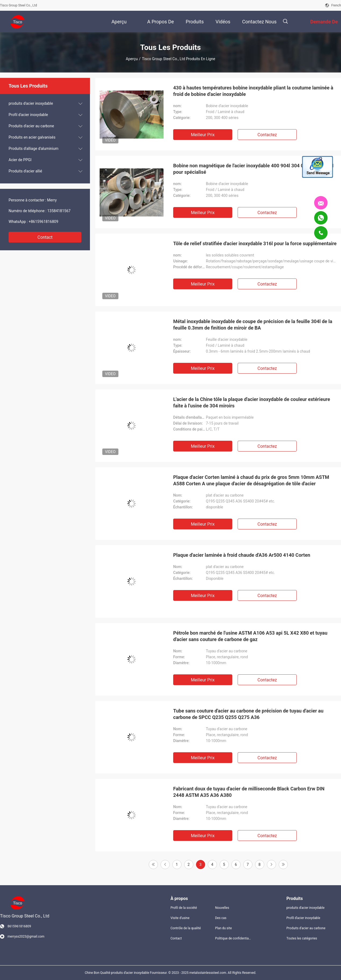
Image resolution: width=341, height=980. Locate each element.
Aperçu (132, 59)
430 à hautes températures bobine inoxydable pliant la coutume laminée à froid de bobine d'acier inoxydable (253, 91)
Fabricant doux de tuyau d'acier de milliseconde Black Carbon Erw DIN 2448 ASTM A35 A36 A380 (249, 792)
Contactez (267, 135)
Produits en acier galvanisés (32, 137)
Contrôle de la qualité (186, 928)
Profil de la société (184, 908)
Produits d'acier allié (25, 171)
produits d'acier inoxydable (31, 103)
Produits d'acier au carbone (31, 126)
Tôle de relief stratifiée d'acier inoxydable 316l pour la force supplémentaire (255, 243)
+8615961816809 (43, 222)
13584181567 (59, 211)
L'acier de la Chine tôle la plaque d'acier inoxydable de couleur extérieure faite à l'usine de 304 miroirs (252, 402)
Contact (45, 237)
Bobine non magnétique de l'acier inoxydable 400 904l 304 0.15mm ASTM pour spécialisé (253, 169)
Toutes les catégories (302, 938)
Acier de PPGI (20, 160)
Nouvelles (222, 908)
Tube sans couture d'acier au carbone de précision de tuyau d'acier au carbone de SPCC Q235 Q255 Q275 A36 (248, 714)
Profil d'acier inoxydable (28, 115)
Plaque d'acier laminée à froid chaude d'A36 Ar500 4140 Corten (242, 555)
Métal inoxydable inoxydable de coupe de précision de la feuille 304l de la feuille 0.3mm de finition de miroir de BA (253, 325)
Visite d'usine (180, 918)
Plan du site (223, 928)
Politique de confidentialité (233, 938)
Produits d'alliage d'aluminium (33, 149)
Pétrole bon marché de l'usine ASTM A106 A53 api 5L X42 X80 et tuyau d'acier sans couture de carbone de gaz (250, 636)
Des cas (221, 918)
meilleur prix (203, 135)
